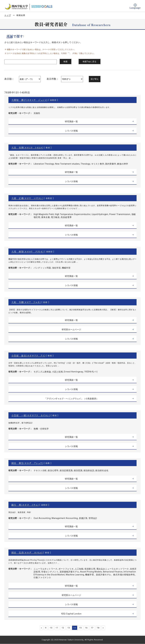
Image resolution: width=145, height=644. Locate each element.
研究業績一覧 (71, 121)
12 (62, 628)
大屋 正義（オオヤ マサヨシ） (27, 198)
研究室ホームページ (71, 329)
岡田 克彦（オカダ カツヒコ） (27, 552)
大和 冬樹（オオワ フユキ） (26, 302)
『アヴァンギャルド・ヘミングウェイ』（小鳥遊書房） (71, 399)
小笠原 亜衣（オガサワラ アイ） (28, 356)
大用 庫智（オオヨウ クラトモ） (28, 252)
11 (56, 628)
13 (68, 628)
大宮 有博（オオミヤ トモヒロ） (27, 148)
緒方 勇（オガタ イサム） (25, 505)
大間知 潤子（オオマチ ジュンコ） (29, 100)
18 (100, 628)
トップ (8, 15)
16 (87, 628)
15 (81, 628)
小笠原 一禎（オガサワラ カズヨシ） (31, 415)
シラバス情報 (71, 131)
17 (93, 628)
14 (75, 628)
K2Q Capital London (71, 614)
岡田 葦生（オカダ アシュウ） (27, 463)
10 (50, 628)
